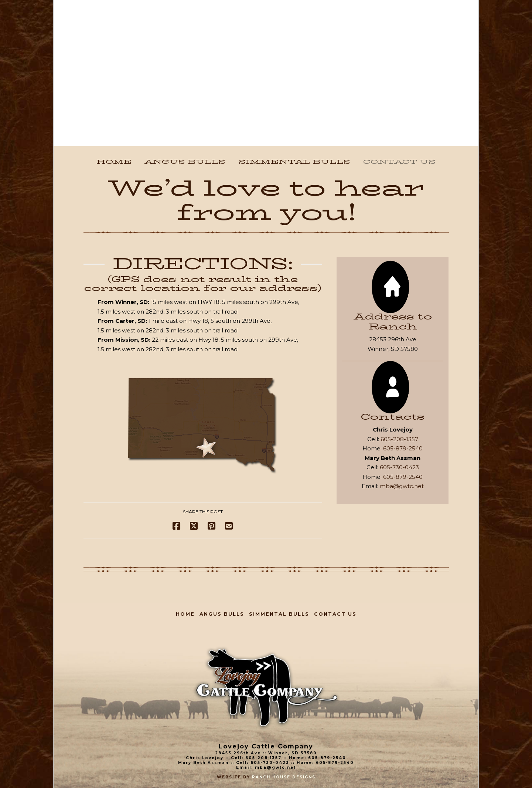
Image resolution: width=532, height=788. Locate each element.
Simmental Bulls (279, 614)
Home (185, 614)
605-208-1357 (399, 439)
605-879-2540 (403, 448)
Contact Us (335, 614)
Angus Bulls (222, 614)
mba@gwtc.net (402, 486)
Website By (234, 777)
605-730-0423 (399, 467)
